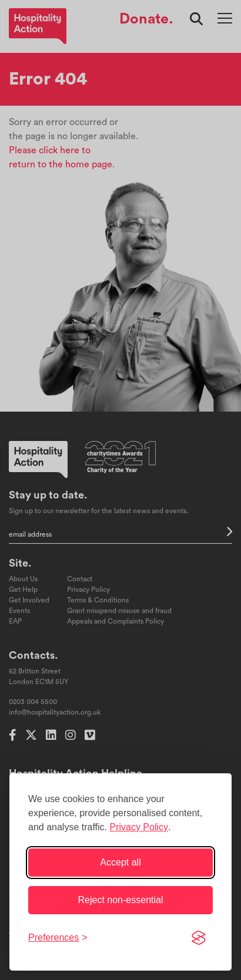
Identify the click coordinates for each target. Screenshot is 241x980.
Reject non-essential (121, 900)
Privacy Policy (139, 827)
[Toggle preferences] (58, 938)
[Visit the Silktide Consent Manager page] (199, 938)
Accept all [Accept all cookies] (120, 862)
